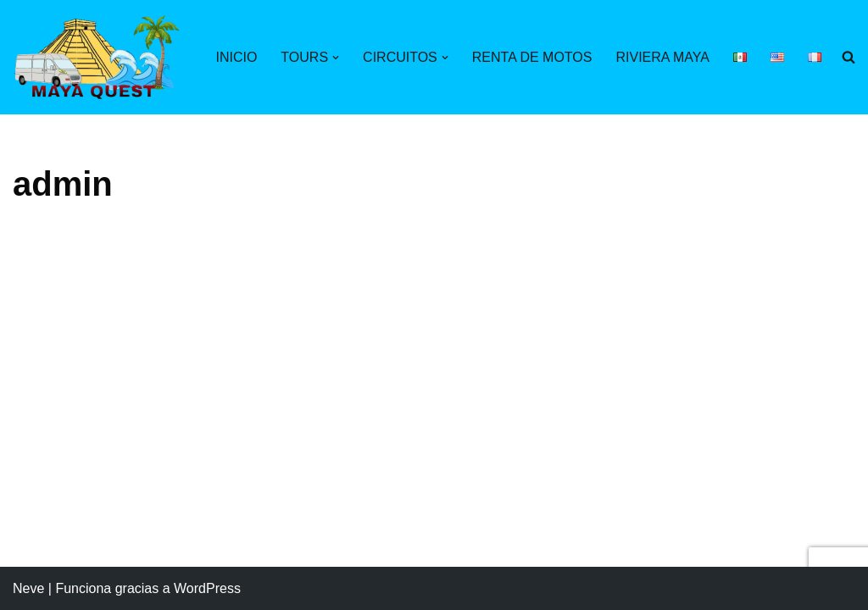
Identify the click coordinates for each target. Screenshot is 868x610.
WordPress (207, 588)
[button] (336, 58)
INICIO (236, 57)
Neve (28, 588)
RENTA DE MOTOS (532, 57)
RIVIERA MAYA (662, 57)
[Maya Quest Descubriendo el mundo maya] (97, 57)
